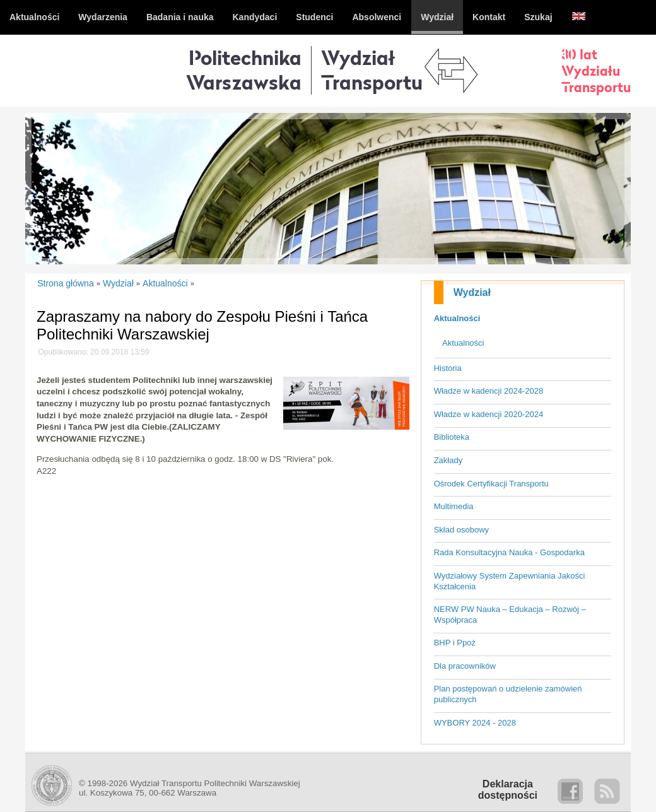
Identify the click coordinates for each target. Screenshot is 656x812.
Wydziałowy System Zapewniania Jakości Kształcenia (510, 581)
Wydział (472, 292)
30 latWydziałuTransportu (596, 71)
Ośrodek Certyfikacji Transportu (491, 484)
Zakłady (448, 460)
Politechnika (244, 70)
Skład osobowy (461, 530)
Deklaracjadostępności (508, 790)
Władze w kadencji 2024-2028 (489, 391)
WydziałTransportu (372, 70)
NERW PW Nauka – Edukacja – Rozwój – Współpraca (510, 615)
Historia (448, 368)
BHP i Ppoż (455, 643)
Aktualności (457, 318)
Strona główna (66, 283)
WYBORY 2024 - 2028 (475, 723)
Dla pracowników (465, 666)
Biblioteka (452, 437)
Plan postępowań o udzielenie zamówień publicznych (508, 694)
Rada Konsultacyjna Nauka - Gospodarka (509, 552)
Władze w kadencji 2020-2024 (489, 414)
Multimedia (454, 506)
